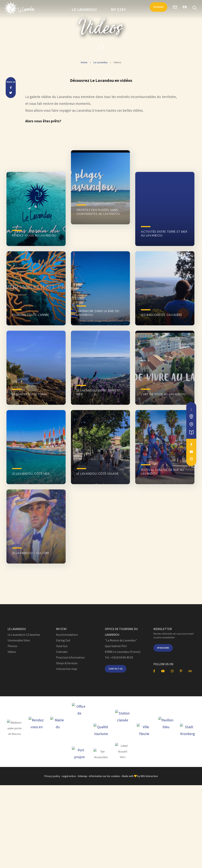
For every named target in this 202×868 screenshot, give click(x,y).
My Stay (118, 9)
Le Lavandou (84, 9)
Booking (156, 9)
